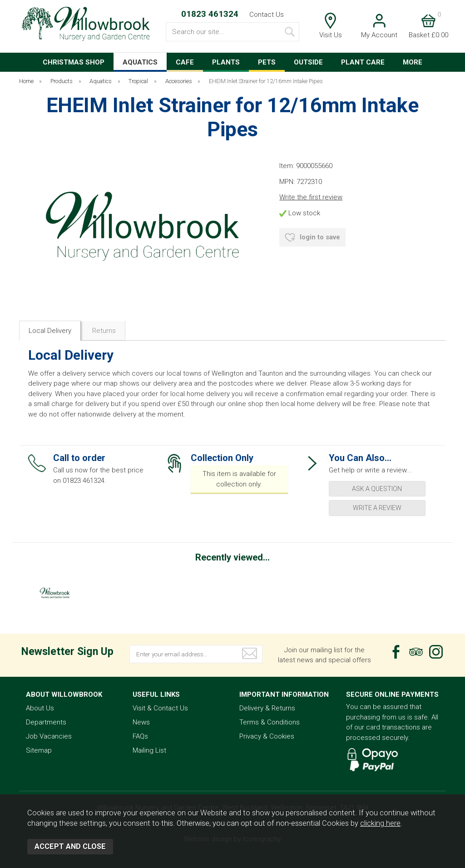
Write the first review (311, 197)
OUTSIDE (308, 62)
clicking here (380, 823)
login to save (312, 238)
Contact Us (267, 15)
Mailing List (149, 750)
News (141, 722)
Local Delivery (50, 331)
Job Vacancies (49, 736)
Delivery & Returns (267, 708)
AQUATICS (140, 62)
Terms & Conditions (270, 722)
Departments (46, 722)
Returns (104, 331)
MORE (413, 62)
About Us (40, 708)
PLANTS (226, 62)
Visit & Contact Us (160, 708)
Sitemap (39, 750)
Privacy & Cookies (267, 736)
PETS (267, 62)
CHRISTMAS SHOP (74, 62)
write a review (377, 508)
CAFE (185, 62)
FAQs (140, 736)
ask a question (377, 489)
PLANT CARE (363, 62)
